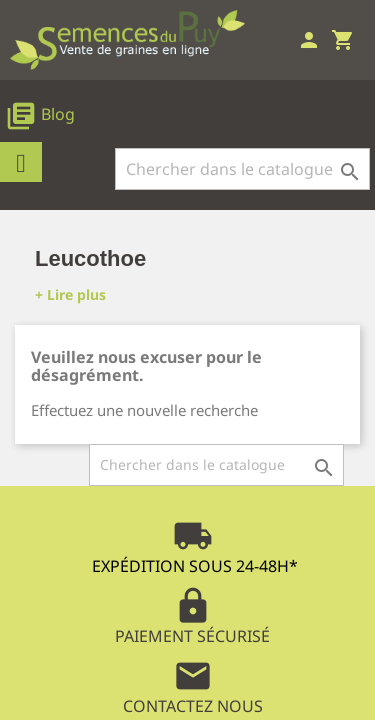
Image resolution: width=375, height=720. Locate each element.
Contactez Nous (193, 686)
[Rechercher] (242, 169)
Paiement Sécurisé (192, 616)
